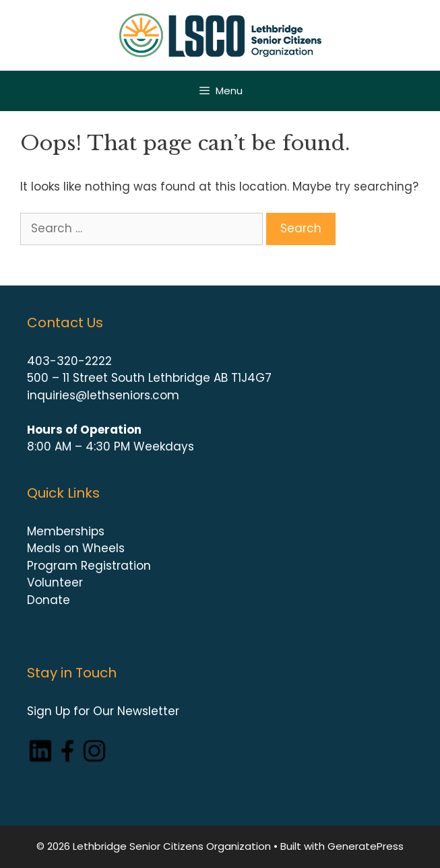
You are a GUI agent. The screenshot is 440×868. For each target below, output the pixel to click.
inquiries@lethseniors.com (103, 395)
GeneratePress (366, 846)
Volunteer (55, 582)
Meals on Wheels (76, 548)
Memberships (66, 531)
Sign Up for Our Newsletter (103, 711)
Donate (49, 600)
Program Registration (89, 566)
